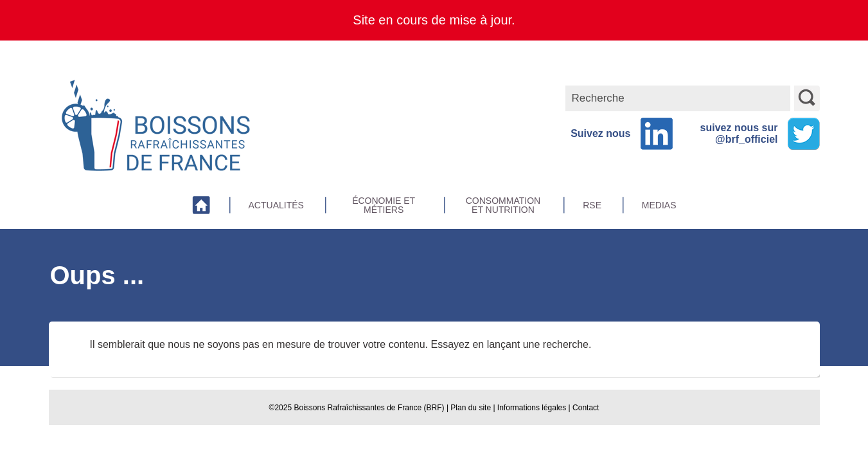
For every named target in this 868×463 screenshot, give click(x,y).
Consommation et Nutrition (503, 205)
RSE (592, 205)
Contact (586, 408)
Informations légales (532, 408)
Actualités (276, 205)
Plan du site (471, 408)
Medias (659, 205)
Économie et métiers (384, 205)
